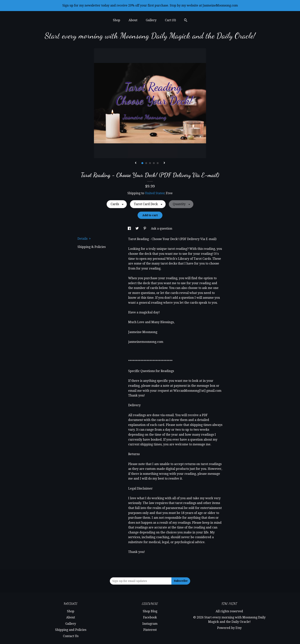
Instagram (150, 624)
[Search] (186, 21)
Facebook (150, 617)
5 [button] (158, 163)
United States (155, 193)
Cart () (170, 20)
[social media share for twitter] (137, 229)
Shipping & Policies (92, 247)
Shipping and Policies (71, 630)
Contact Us (71, 636)
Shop (117, 20)
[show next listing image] (164, 163)
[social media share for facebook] (130, 229)
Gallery (151, 20)
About (133, 20)
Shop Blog (150, 611)
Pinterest (150, 630)
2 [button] (146, 163)
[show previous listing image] (136, 163)
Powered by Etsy (229, 628)
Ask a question (162, 229)
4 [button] (154, 163)
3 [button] (150, 163)
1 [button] (142, 163)
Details (84, 239)
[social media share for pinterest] (145, 229)
